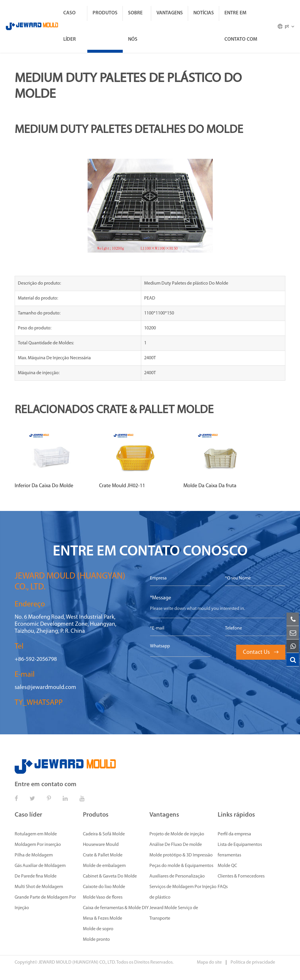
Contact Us (261, 652)
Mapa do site (210, 962)
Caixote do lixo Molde (104, 887)
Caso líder (70, 26)
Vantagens (170, 13)
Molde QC (227, 866)
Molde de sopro (98, 929)
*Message (161, 598)
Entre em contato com (241, 26)
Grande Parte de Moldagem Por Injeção (45, 903)
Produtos (105, 13)
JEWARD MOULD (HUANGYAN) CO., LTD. (77, 962)
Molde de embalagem (104, 866)
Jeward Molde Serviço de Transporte (174, 913)
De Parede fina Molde (36, 876)
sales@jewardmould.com (45, 687)
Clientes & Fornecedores (241, 876)
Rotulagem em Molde (36, 834)
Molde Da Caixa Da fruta (210, 486)
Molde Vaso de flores (103, 897)
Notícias (204, 13)
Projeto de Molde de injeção (177, 834)
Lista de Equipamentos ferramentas (240, 850)
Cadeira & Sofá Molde (104, 834)
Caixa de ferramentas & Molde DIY (116, 908)
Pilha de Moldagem (34, 855)
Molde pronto (96, 940)
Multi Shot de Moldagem (39, 887)
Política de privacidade (253, 962)
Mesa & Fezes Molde (103, 919)
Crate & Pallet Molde (103, 855)
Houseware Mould (101, 845)
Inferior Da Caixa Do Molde (44, 486)
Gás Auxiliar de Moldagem (40, 866)
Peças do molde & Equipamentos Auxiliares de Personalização (181, 871)
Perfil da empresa (234, 834)
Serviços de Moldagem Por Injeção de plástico (183, 892)
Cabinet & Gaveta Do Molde (110, 876)
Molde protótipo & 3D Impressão (181, 855)
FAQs (223, 887)
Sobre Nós (135, 26)
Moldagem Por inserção (38, 845)
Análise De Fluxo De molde (176, 845)
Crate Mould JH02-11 (122, 486)
